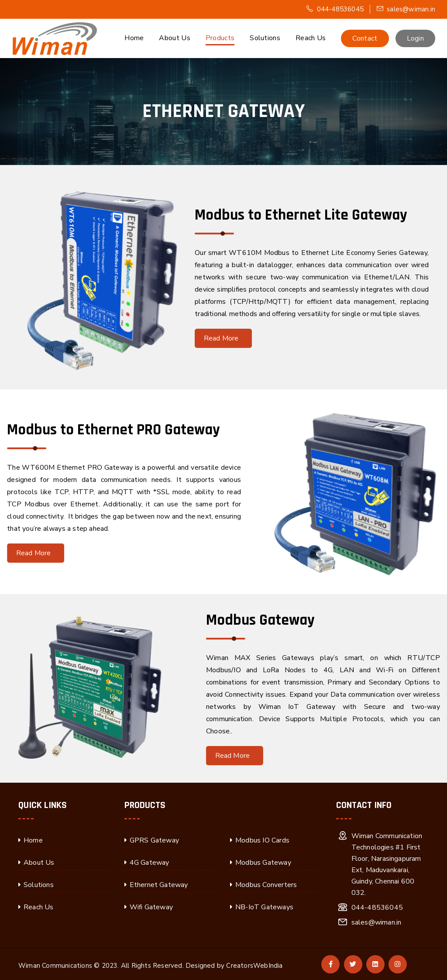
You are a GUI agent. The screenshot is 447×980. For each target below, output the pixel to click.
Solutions (265, 38)
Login (416, 38)
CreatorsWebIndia (254, 966)
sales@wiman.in (406, 9)
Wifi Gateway (151, 907)
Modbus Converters (266, 885)
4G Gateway (150, 863)
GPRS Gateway (154, 840)
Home (134, 38)
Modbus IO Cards (262, 840)
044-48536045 (335, 9)
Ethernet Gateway (159, 885)
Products (220, 38)
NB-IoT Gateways (264, 907)
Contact (365, 38)
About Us (174, 38)
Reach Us (311, 38)
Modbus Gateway (263, 863)
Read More (225, 338)
